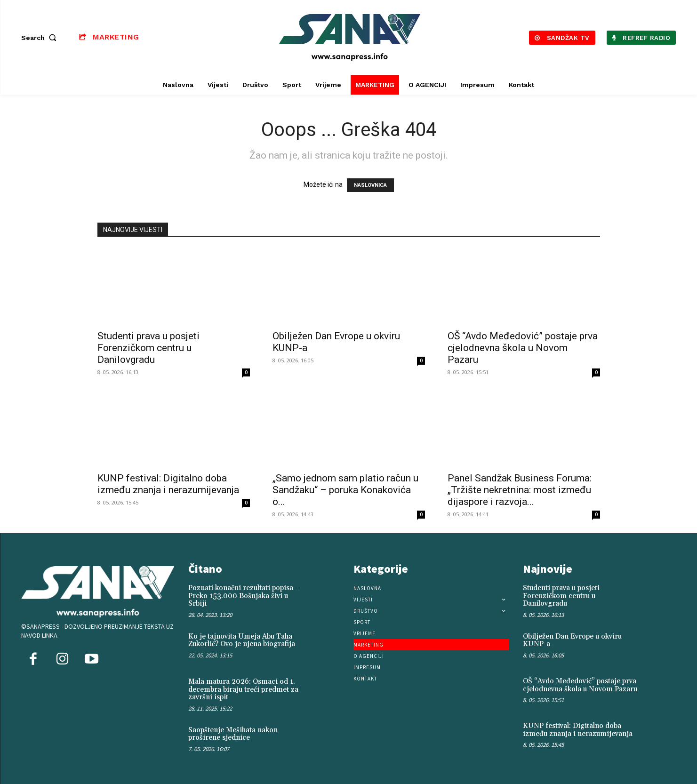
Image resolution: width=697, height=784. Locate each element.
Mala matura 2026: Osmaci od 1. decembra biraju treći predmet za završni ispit (243, 689)
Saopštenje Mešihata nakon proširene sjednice (233, 734)
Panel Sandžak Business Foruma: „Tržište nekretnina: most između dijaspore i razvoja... (520, 490)
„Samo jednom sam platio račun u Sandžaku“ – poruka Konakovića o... (345, 490)
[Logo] (350, 37)
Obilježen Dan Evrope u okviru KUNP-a (572, 640)
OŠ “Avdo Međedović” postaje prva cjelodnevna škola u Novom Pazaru (523, 348)
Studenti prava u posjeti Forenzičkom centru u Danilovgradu (148, 348)
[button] (41, 38)
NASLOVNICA (370, 185)
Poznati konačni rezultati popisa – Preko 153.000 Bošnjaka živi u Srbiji (244, 596)
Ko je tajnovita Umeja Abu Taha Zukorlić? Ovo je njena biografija (242, 640)
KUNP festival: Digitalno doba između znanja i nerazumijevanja (168, 484)
